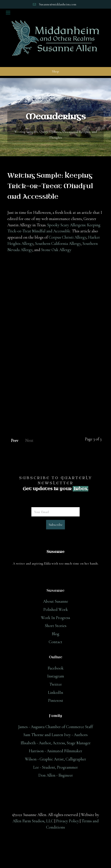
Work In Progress (55, 618)
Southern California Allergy (58, 244)
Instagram (56, 676)
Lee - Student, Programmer (55, 767)
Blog (55, 634)
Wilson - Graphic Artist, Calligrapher (55, 759)
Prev (14, 441)
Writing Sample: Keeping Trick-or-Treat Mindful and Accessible (50, 186)
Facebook (56, 668)
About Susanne (56, 601)
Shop (55, 71)
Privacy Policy (68, 821)
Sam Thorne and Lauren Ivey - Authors (55, 735)
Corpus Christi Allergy (68, 237)
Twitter (56, 684)
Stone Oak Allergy (56, 250)
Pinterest (56, 701)
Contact (55, 642)
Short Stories (56, 626)
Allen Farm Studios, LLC (33, 821)
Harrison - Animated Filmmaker (55, 751)
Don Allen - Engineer (56, 775)
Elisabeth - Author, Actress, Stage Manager (56, 743)
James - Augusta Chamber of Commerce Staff (55, 727)
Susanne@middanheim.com (58, 4)
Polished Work (56, 610)
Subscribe (56, 525)
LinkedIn (55, 693)
